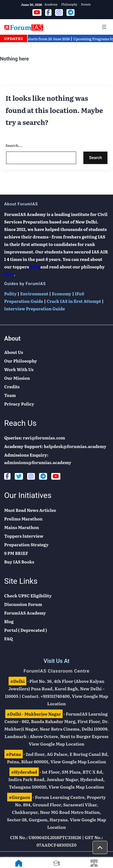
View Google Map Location (57, 744)
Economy (61, 294)
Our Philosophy (20, 361)
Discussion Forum (23, 604)
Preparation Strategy (26, 544)
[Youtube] (56, 476)
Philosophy (69, 4)
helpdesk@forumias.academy (75, 446)
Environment (34, 294)
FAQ (8, 639)
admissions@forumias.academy (38, 462)
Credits (12, 387)
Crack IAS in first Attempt (74, 301)
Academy (51, 4)
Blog (9, 621)
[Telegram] (43, 476)
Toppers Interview (24, 536)
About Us (14, 352)
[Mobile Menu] (103, 27)
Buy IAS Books (19, 562)
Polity (10, 294)
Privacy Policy (19, 404)
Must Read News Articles (30, 510)
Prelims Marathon (23, 519)
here (35, 267)
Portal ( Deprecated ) (26, 630)
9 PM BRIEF (16, 553)
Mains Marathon (22, 527)
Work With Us (19, 369)
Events (86, 4)
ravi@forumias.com (44, 438)
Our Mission (17, 378)
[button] (100, 847)
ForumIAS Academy (25, 613)
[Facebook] (7, 476)
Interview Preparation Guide (34, 309)
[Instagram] (31, 476)
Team (10, 395)
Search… (14, 145)
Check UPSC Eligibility (28, 596)
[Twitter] (19, 476)
